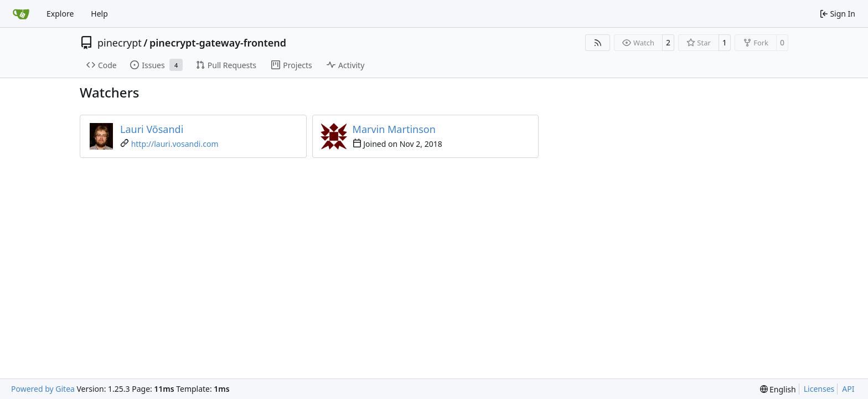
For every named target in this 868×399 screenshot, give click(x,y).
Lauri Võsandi (152, 129)
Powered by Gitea (43, 389)
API (848, 389)
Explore (60, 14)
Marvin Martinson (394, 129)
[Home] (21, 14)
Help (99, 14)
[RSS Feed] (598, 43)
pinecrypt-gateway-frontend (218, 43)
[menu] (778, 389)
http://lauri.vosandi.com (175, 144)
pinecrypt (120, 43)
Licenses (819, 389)
